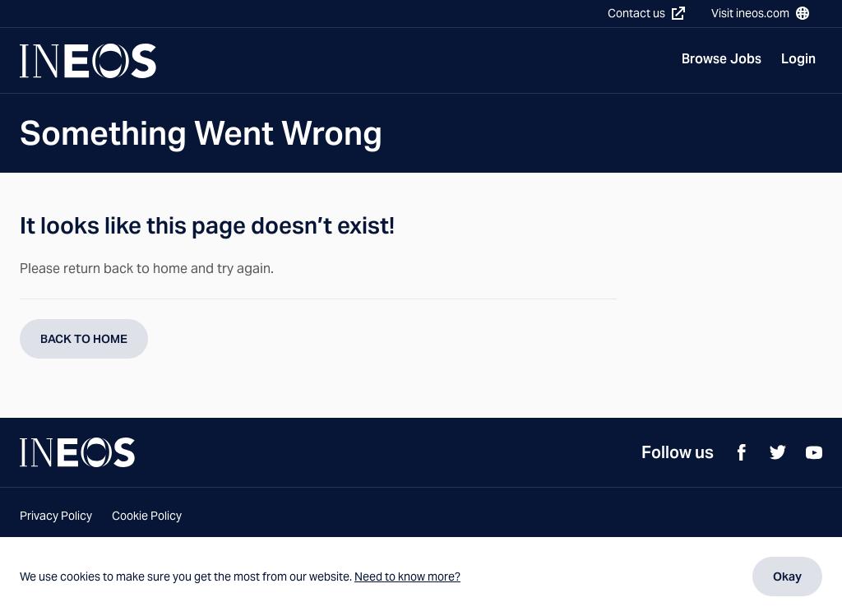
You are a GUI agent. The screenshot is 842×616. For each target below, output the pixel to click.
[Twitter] (778, 452)
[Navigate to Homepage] (88, 61)
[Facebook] (742, 452)
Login (798, 59)
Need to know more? (407, 577)
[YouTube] (814, 452)
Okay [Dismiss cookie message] (787, 577)
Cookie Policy (147, 516)
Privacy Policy (56, 516)
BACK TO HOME (84, 339)
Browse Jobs (722, 59)
